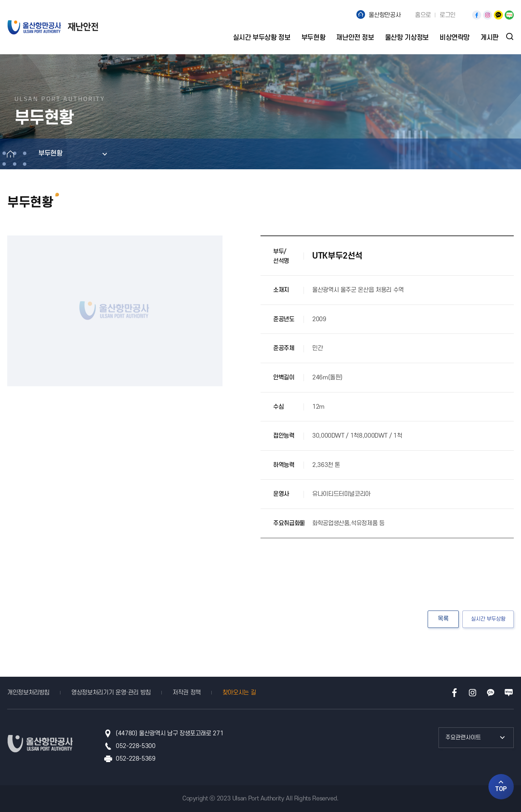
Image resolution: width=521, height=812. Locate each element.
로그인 (448, 15)
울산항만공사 (385, 15)
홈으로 (423, 15)
